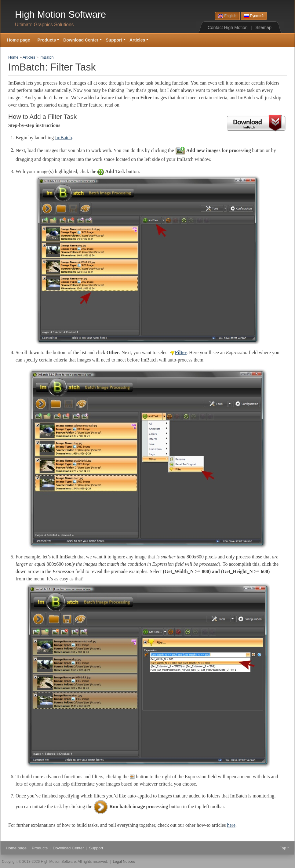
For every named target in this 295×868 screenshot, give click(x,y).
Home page (18, 40)
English (227, 16)
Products (47, 40)
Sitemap (263, 27)
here (231, 825)
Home (13, 57)
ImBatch (46, 57)
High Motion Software (60, 15)
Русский (254, 16)
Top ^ (284, 848)
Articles (137, 40)
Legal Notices (124, 862)
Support (114, 40)
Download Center (81, 40)
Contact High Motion (228, 27)
